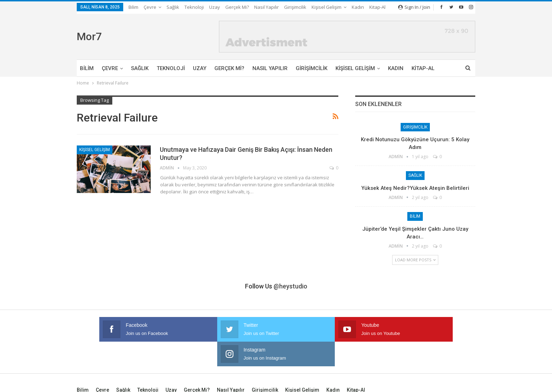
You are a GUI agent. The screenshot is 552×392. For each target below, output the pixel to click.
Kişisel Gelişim (355, 68)
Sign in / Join (414, 7)
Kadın (396, 68)
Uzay (215, 7)
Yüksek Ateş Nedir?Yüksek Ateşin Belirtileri (415, 188)
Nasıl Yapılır (266, 7)
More (319, 7)
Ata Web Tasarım (458, 381)
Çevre (150, 7)
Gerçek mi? (237, 7)
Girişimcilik (295, 7)
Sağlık (173, 7)
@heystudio (290, 286)
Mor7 (89, 36)
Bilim (133, 7)
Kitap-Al (423, 68)
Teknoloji (194, 7)
